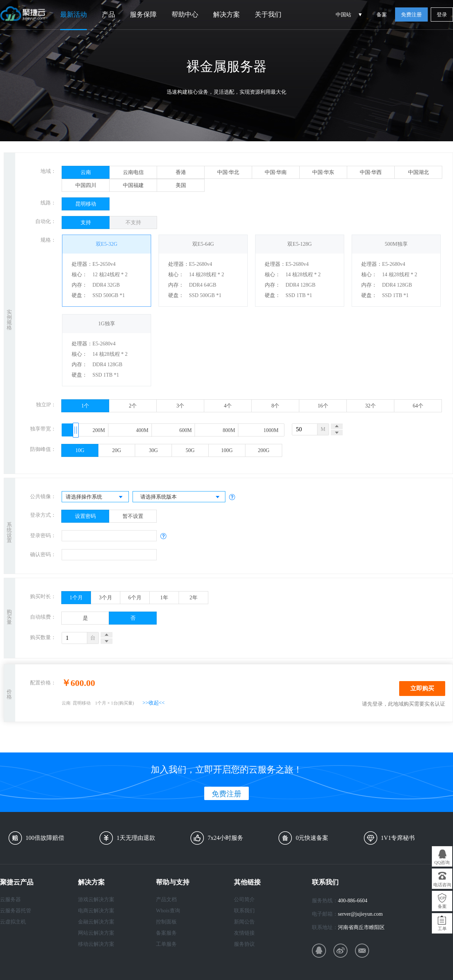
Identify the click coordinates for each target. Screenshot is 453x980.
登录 (442, 15)
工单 (442, 929)
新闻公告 (244, 922)
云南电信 (133, 172)
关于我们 (268, 14)
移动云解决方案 (96, 944)
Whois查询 (168, 911)
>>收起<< (154, 703)
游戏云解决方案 (96, 900)
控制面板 (166, 922)
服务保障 (143, 14)
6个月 (135, 598)
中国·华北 (228, 172)
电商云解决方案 (96, 911)
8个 (275, 406)
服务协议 (244, 944)
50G (190, 450)
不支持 (133, 223)
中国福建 (133, 185)
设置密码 (85, 516)
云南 (86, 172)
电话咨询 (442, 885)
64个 (418, 406)
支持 (86, 223)
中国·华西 (371, 172)
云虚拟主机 (13, 922)
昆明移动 (86, 204)
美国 (181, 185)
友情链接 (244, 933)
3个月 (106, 598)
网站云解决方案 (96, 933)
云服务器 (10, 900)
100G (227, 450)
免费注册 (411, 15)
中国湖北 (418, 172)
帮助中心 (185, 14)
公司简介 (244, 900)
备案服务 (166, 933)
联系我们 (244, 911)
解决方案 (226, 14)
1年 (164, 598)
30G (153, 450)
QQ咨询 (442, 863)
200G (263, 450)
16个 (323, 406)
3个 (180, 406)
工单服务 (166, 944)
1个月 (76, 598)
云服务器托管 (16, 911)
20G (117, 450)
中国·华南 (276, 172)
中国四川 (86, 185)
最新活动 (74, 14)
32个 (371, 406)
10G (80, 450)
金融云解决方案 (96, 922)
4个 (228, 406)
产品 (108, 14)
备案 (382, 15)
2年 (194, 598)
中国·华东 (323, 172)
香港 (181, 172)
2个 (133, 406)
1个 (85, 406)
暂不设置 (133, 516)
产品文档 (166, 900)
